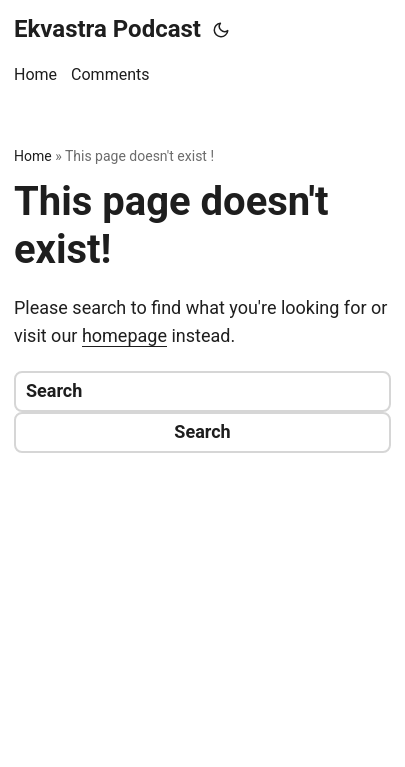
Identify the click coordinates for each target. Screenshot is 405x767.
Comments (110, 74)
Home (35, 74)
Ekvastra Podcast (107, 29)
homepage (124, 335)
